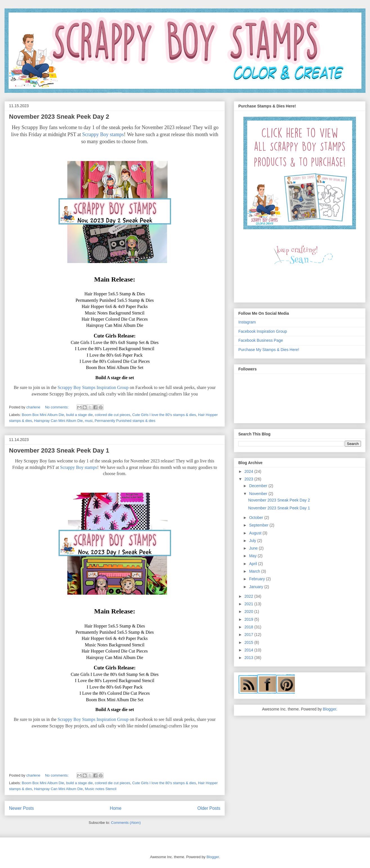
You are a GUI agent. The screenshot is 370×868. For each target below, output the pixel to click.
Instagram (247, 322)
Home (116, 808)
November (259, 494)
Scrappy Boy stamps (103, 134)
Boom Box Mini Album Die (43, 415)
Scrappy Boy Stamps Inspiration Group (93, 387)
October (257, 518)
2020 (249, 611)
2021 (249, 604)
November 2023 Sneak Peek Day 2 (59, 117)
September (259, 525)
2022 (249, 596)
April (254, 564)
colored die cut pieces (113, 415)
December (259, 486)
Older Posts (209, 808)
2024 (249, 471)
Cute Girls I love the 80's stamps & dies (164, 415)
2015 (249, 642)
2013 (249, 658)
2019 (249, 619)
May (253, 556)
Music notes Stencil (101, 789)
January (257, 587)
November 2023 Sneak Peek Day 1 (59, 450)
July (253, 541)
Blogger (329, 709)
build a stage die (79, 415)
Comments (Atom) (126, 823)
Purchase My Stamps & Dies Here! (269, 350)
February (257, 579)
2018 (249, 627)
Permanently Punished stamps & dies (125, 421)
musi (89, 421)
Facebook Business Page (261, 340)
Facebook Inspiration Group (263, 331)
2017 (249, 635)
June (254, 548)
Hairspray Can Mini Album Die (58, 421)
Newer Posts (21, 808)
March (255, 571)
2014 (249, 650)
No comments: (57, 407)
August (256, 533)
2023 (249, 479)
